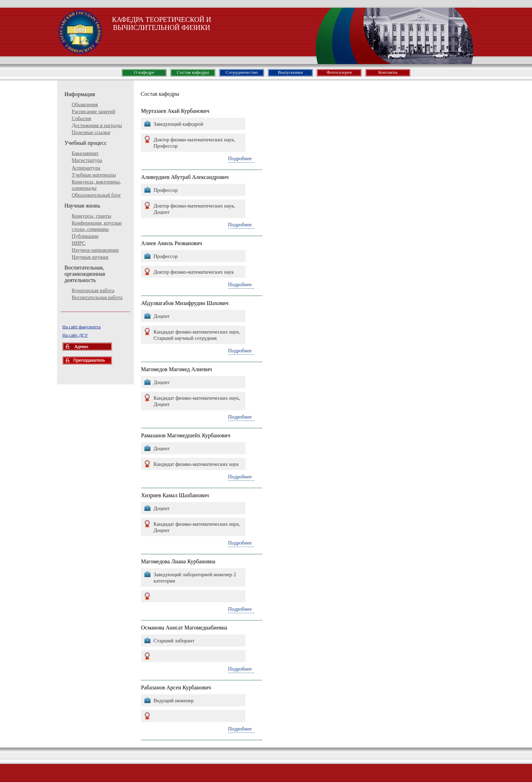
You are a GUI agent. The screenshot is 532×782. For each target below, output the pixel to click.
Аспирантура (86, 168)
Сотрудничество (242, 72)
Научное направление (95, 250)
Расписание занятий (93, 111)
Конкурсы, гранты (91, 216)
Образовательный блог (96, 195)
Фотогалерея (339, 72)
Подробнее (240, 158)
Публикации (85, 236)
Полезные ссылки (91, 132)
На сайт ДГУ (75, 335)
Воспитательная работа (97, 297)
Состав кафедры (193, 72)
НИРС (79, 243)
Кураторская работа (93, 290)
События (81, 118)
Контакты (388, 72)
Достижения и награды (97, 125)
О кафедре (144, 72)
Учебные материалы (94, 175)
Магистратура (87, 160)
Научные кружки (90, 257)
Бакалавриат (85, 153)
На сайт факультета (81, 327)
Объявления (85, 104)
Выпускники (290, 72)
